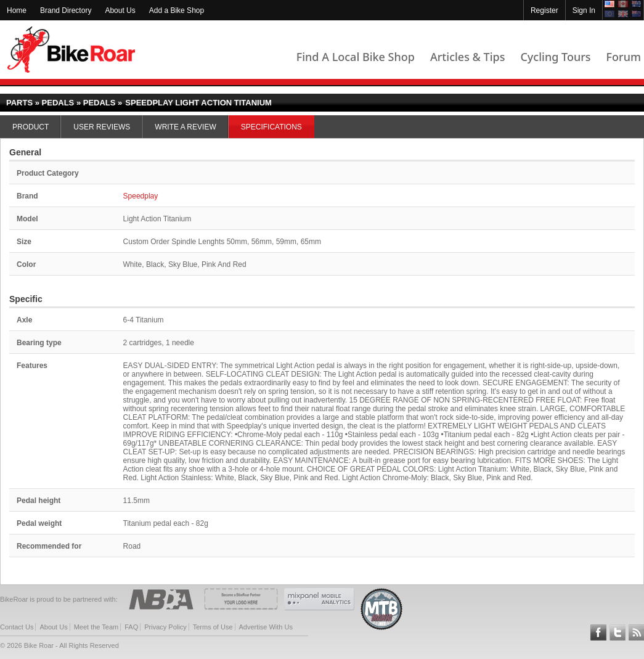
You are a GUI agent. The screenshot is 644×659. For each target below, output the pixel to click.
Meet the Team (96, 627)
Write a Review (185, 127)
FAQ (131, 627)
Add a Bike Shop (177, 10)
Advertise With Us (266, 627)
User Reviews (102, 127)
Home (17, 10)
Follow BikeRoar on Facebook (598, 632)
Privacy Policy (165, 627)
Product (31, 127)
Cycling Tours (555, 57)
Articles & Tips (467, 57)
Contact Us (17, 627)
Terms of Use (213, 627)
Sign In (584, 10)
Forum (624, 57)
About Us (120, 10)
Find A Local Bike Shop (356, 57)
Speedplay (141, 196)
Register (544, 10)
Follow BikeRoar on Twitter (618, 632)
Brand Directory (66, 10)
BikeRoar (71, 50)
